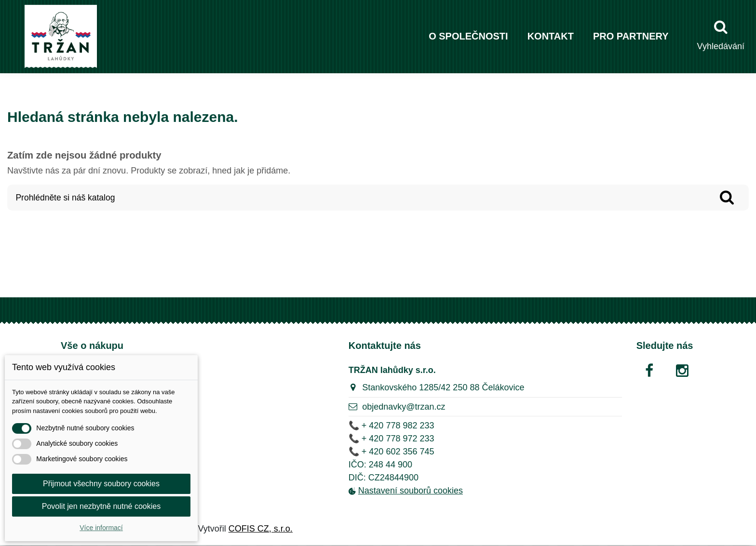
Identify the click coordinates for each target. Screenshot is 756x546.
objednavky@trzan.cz (404, 408)
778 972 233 (410, 439)
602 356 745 (410, 452)
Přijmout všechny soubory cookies (101, 484)
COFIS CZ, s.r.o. (261, 530)
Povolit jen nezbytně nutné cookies (101, 506)
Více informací (101, 528)
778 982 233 (410, 426)
